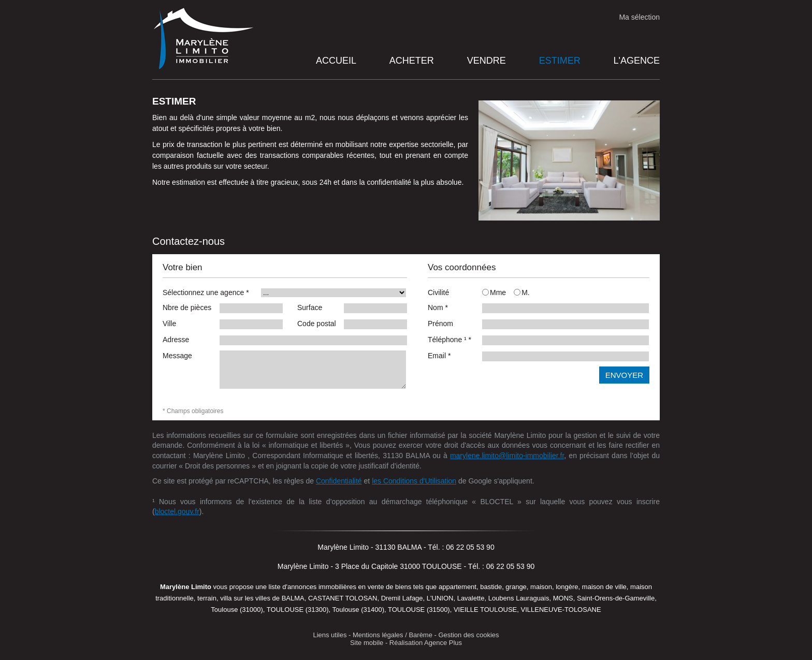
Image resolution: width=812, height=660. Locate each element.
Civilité (438, 292)
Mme (494, 292)
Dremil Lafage (402, 598)
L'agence (637, 61)
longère (567, 587)
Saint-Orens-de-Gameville (616, 598)
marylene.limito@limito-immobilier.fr (507, 456)
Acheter (412, 61)
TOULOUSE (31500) (419, 610)
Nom (438, 307)
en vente (371, 587)
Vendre (487, 61)
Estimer (560, 61)
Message (177, 356)
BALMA (293, 598)
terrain (207, 598)
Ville (169, 324)
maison (541, 587)
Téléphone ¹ (450, 340)
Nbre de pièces (187, 307)
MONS (563, 598)
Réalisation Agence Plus (426, 643)
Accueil (336, 61)
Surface (310, 307)
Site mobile (367, 643)
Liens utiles (330, 635)
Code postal (317, 324)
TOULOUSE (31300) (298, 610)
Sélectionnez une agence (206, 292)
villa (226, 598)
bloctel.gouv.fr (177, 511)
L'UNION (440, 598)
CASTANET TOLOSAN (343, 598)
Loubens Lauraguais (519, 598)
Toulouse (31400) (358, 610)
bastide (491, 587)
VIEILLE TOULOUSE (485, 610)
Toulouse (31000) (237, 610)
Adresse (176, 340)
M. (522, 292)
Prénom (440, 324)
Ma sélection (639, 17)
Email (439, 356)
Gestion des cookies (469, 635)
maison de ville (604, 587)
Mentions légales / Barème (393, 635)
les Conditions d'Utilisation (414, 481)
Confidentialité (339, 481)
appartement (458, 587)
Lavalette (471, 598)
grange (516, 587)
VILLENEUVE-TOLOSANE (561, 610)
